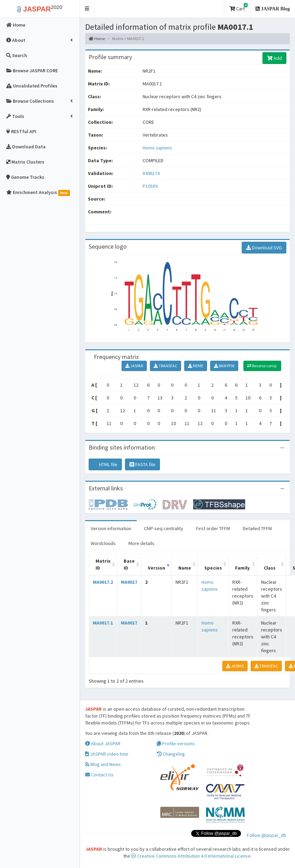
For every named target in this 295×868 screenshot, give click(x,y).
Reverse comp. (262, 366)
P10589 (151, 186)
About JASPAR (103, 744)
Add (274, 58)
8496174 (151, 173)
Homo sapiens (157, 148)
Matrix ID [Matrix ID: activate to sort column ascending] (103, 564)
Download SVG (264, 248)
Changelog (171, 754)
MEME (196, 366)
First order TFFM (213, 528)
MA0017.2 (103, 582)
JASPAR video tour (107, 754)
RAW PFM (224, 366)
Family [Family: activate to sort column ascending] (242, 568)
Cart (239, 7)
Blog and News (103, 764)
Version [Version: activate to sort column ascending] (157, 568)
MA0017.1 (103, 623)
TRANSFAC (166, 366)
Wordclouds (103, 543)
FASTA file (142, 464)
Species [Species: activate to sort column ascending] (213, 568)
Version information (111, 528)
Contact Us (99, 775)
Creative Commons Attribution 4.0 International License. (191, 856)
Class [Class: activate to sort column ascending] (270, 568)
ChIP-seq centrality (164, 528)
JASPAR (134, 366)
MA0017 (129, 582)
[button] (87, 9)
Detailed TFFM (257, 528)
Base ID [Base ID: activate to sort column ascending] (129, 564)
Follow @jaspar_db (267, 835)
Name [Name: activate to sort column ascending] (185, 568)
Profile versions (176, 744)
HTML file (105, 464)
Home (97, 39)
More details (141, 543)
